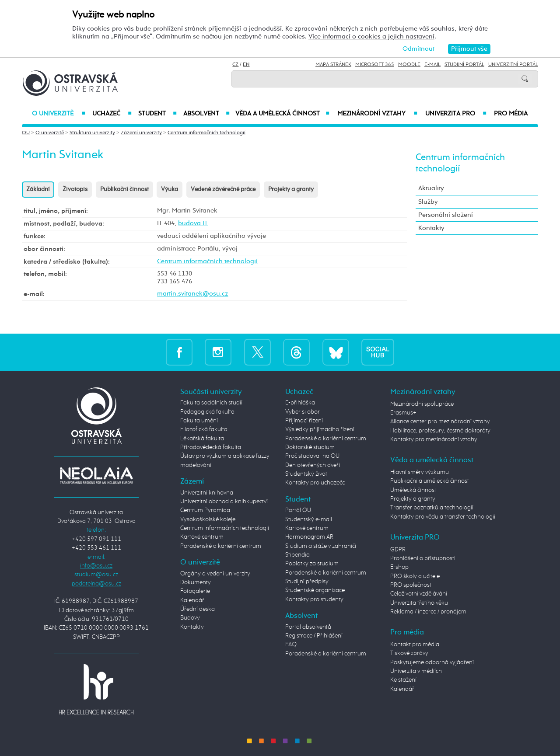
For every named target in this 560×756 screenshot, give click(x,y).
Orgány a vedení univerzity (215, 574)
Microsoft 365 (375, 65)
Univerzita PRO (456, 114)
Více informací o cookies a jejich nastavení (371, 37)
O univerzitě (59, 114)
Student (157, 114)
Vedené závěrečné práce (223, 189)
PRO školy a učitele (415, 576)
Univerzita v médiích (416, 671)
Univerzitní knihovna (207, 493)
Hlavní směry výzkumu (420, 472)
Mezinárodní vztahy (377, 114)
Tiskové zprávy (409, 653)
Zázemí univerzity (141, 133)
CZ (235, 65)
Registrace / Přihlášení (314, 636)
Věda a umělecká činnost (282, 114)
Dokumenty (196, 582)
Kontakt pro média (415, 645)
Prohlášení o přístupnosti (423, 558)
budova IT (193, 223)
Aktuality (431, 188)
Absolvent (206, 114)
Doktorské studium (310, 447)
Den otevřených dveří (313, 465)
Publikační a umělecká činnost (430, 481)
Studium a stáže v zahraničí (321, 546)
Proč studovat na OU (312, 456)
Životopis (75, 189)
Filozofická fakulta (204, 429)
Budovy (190, 618)
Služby (428, 202)
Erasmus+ (403, 413)
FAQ (291, 645)
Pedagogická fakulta (207, 412)
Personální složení (446, 215)
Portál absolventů (308, 627)
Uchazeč (112, 114)
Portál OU (298, 510)
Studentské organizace (315, 590)
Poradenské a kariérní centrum (221, 546)
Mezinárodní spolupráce (422, 404)
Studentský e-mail (309, 519)
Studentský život (306, 474)
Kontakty (431, 228)
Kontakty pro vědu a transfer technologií (443, 517)
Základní (38, 189)
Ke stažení (403, 680)
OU (26, 133)
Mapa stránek (333, 65)
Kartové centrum (202, 537)
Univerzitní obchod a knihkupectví (224, 502)
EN (246, 65)
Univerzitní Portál (513, 65)
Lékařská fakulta (202, 439)
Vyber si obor (303, 412)
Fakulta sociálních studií (211, 403)
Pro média (511, 114)
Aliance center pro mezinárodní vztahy (440, 422)
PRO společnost (411, 585)
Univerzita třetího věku (419, 603)
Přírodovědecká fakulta (211, 447)
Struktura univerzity (92, 133)
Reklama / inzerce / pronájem (428, 612)
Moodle (409, 65)
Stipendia (297, 555)
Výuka (170, 189)
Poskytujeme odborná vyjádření (432, 662)
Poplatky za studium (312, 564)
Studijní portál (464, 65)
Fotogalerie (195, 591)
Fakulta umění (199, 421)
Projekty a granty (291, 189)
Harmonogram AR (309, 537)
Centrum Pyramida (205, 510)
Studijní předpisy (307, 582)
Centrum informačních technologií (206, 133)
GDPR (398, 550)
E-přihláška (300, 403)
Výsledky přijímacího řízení (320, 429)
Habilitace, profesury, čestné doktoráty (440, 431)
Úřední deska (198, 609)
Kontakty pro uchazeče (315, 483)
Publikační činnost (124, 189)
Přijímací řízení (304, 421)
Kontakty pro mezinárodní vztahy (434, 439)
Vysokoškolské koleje (208, 519)
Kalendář (192, 600)
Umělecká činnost (413, 490)
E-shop (399, 567)
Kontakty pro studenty (314, 599)
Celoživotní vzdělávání (419, 594)
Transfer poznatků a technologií (432, 508)
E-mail (432, 65)
